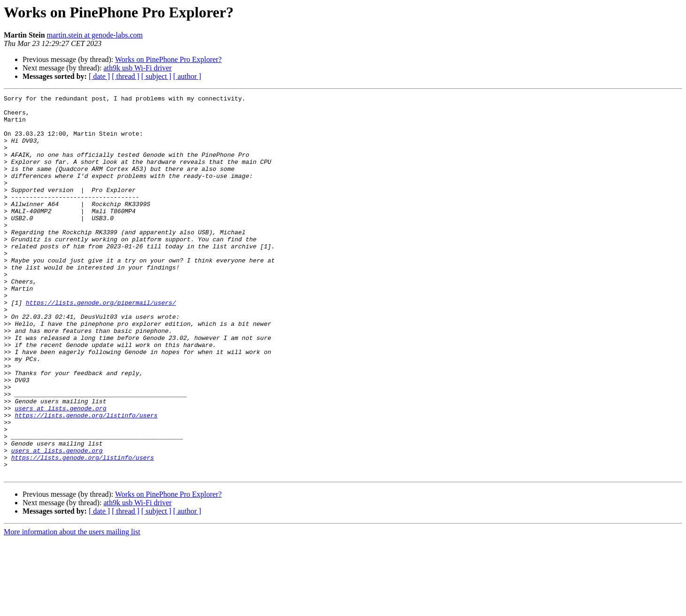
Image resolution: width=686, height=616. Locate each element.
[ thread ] (126, 76)
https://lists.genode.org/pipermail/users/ (101, 345)
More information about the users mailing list (72, 608)
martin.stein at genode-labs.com (95, 35)
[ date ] (99, 76)
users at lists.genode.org (60, 471)
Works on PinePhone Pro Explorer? (168, 59)
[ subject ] (156, 76)
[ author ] (187, 76)
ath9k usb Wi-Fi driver (137, 68)
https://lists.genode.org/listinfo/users (86, 480)
